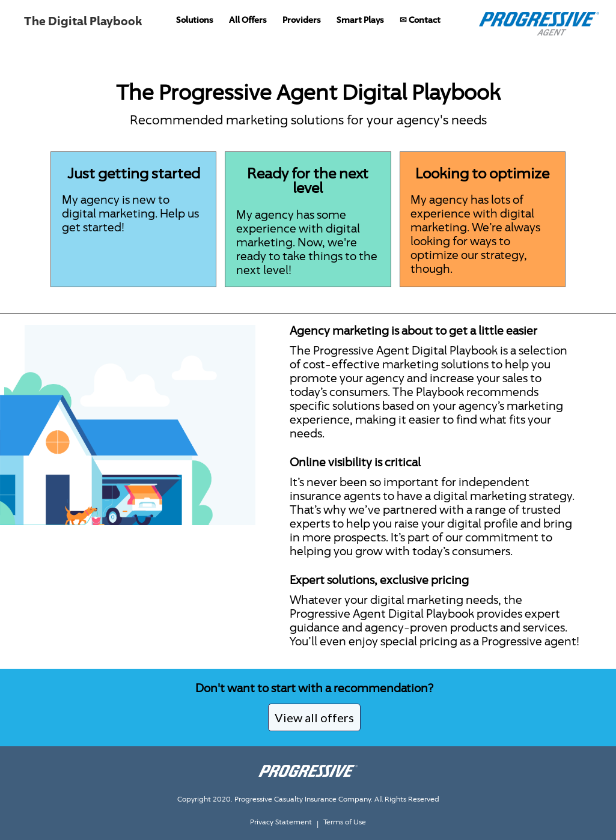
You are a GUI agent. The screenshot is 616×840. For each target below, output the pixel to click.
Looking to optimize (482, 173)
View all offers (314, 717)
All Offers (248, 20)
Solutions (195, 20)
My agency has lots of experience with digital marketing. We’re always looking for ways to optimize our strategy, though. (475, 234)
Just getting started (134, 173)
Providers (302, 20)
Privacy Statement (281, 822)
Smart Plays (360, 20)
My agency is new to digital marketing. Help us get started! (130, 213)
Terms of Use (345, 822)
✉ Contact (420, 20)
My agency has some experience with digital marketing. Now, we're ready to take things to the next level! (307, 242)
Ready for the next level (308, 180)
